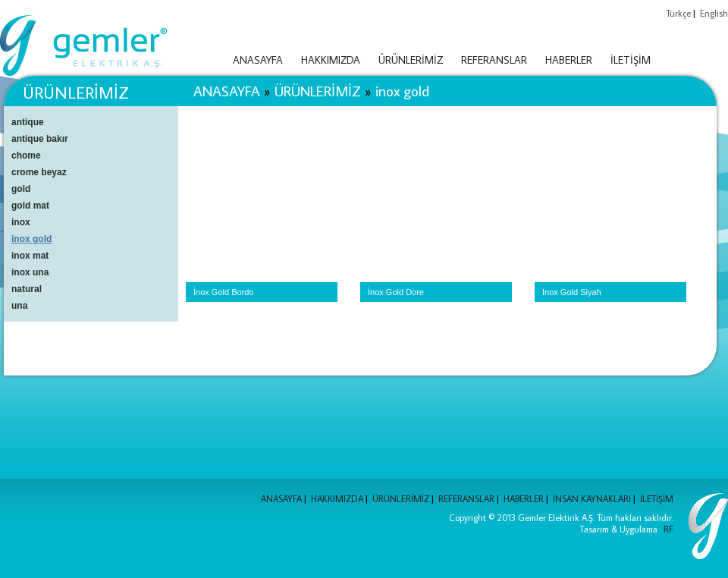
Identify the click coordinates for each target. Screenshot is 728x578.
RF (668, 529)
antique (28, 122)
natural (27, 289)
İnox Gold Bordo (224, 292)
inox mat (30, 256)
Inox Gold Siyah (572, 292)
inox (21, 222)
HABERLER (569, 60)
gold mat (30, 206)
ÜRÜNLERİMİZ (411, 60)
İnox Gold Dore (396, 292)
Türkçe (678, 13)
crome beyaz (39, 172)
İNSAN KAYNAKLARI (592, 499)
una (19, 306)
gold (21, 189)
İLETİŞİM (631, 60)
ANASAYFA (258, 60)
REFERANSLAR (494, 60)
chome (26, 155)
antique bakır (40, 139)
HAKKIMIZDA (331, 60)
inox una (30, 272)
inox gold (402, 91)
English (714, 13)
